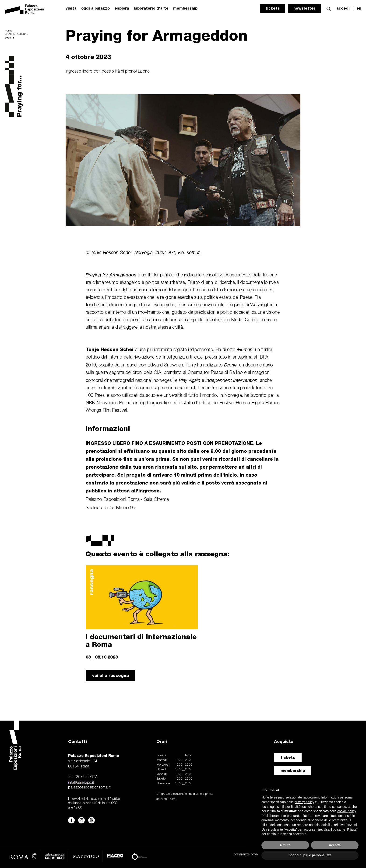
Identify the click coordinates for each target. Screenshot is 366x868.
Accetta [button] (335, 845)
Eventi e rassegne (16, 34)
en (359, 8)
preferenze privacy (247, 855)
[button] (329, 8)
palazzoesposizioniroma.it (89, 788)
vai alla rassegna (111, 675)
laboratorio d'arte (151, 8)
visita (71, 8)
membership (293, 771)
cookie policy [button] (347, 811)
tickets (273, 8)
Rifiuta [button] (285, 845)
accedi (343, 8)
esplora (122, 8)
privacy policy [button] (304, 802)
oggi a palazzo (95, 8)
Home (8, 31)
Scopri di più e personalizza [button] (310, 855)
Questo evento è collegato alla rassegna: (158, 554)
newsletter (304, 8)
